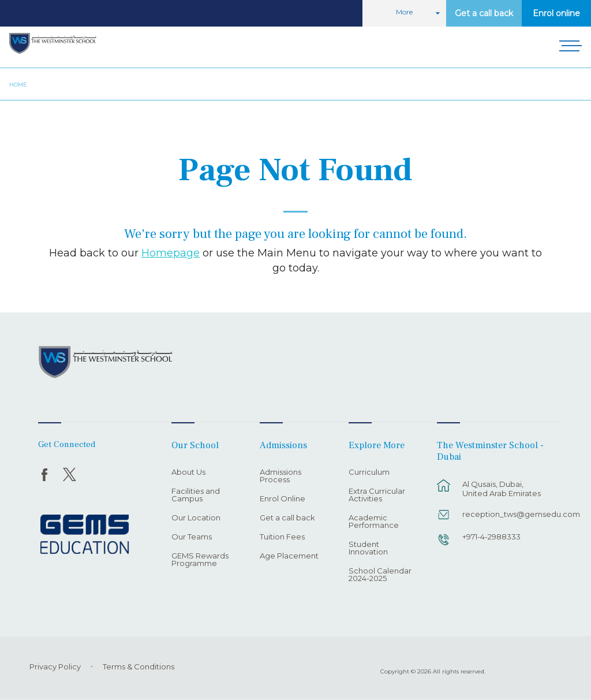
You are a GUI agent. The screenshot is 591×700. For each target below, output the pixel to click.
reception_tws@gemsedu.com (506, 514)
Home (18, 85)
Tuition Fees (282, 537)
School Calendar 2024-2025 (380, 575)
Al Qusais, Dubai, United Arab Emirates (502, 489)
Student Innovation (368, 548)
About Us (188, 472)
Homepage (171, 253)
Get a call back (484, 13)
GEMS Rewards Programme (200, 560)
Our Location (196, 518)
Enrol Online (283, 499)
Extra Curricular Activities (377, 495)
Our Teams (192, 537)
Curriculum (369, 472)
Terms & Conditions (139, 667)
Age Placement (289, 556)
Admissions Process (280, 476)
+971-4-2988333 (491, 537)
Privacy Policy (55, 667)
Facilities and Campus (196, 495)
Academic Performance (374, 522)
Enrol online (556, 13)
